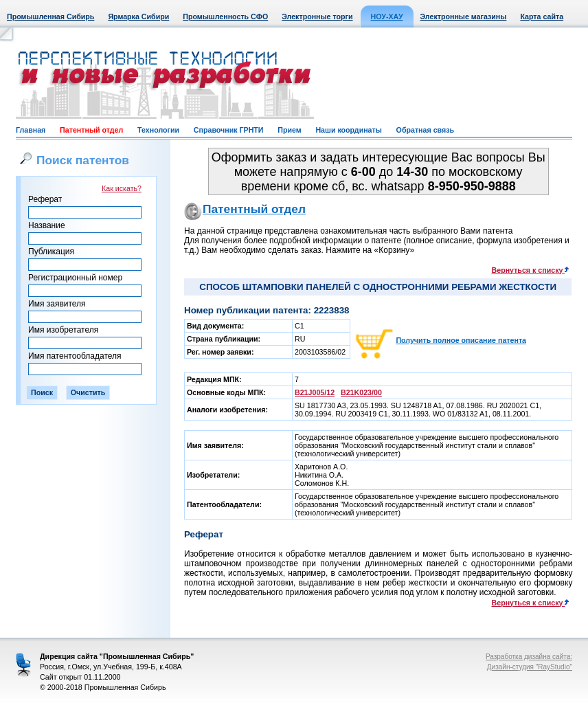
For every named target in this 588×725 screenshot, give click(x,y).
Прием (289, 130)
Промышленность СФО (225, 16)
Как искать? (122, 188)
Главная (31, 130)
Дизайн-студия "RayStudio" (530, 667)
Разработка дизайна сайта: (529, 657)
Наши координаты (348, 130)
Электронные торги (317, 16)
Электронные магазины (464, 16)
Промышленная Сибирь (50, 16)
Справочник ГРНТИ (229, 130)
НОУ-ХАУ (387, 16)
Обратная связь (425, 130)
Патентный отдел (91, 130)
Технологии (158, 130)
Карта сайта (542, 16)
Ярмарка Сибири (138, 16)
